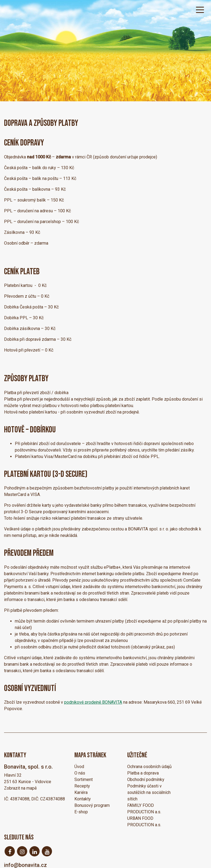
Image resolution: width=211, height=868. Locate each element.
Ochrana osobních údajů (149, 767)
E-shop (81, 812)
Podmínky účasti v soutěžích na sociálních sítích (149, 792)
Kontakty (83, 799)
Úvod (79, 767)
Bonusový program (92, 805)
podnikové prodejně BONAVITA (93, 702)
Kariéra (81, 792)
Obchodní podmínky (146, 780)
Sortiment (84, 780)
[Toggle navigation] (200, 9)
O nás (80, 773)
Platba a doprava (143, 773)
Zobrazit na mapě (20, 788)
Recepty (82, 786)
